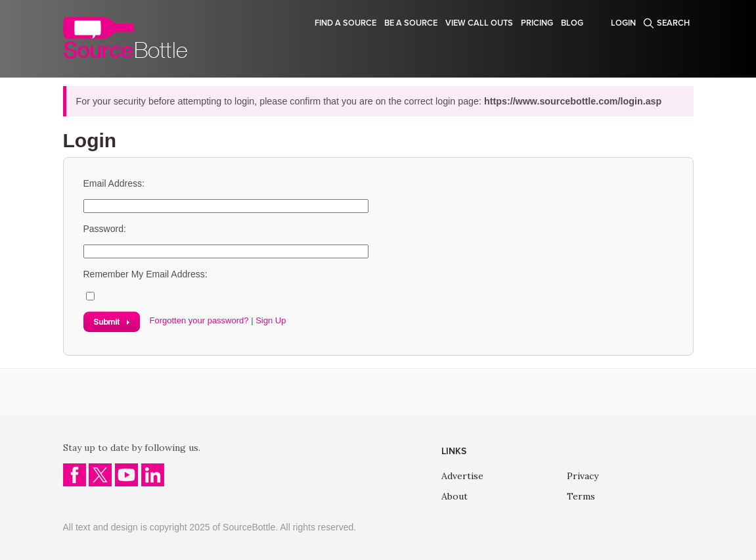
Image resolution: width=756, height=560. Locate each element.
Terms (581, 496)
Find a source (345, 23)
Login (623, 23)
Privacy (583, 476)
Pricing (537, 23)
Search (673, 23)
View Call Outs (479, 23)
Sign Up (271, 320)
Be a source (411, 23)
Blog (572, 23)
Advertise (462, 476)
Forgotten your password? (199, 320)
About (455, 496)
